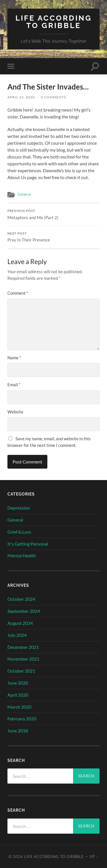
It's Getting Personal (28, 544)
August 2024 (20, 623)
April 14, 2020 (21, 97)
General (24, 194)
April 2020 (18, 695)
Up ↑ (94, 857)
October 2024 (21, 599)
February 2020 (22, 719)
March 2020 (19, 707)
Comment (18, 293)
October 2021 (21, 671)
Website (15, 412)
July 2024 (17, 635)
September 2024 (24, 611)
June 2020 (18, 683)
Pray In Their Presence (53, 237)
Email (14, 385)
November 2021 (23, 659)
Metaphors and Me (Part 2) (53, 215)
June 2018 (18, 731)
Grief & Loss (19, 532)
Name (14, 358)
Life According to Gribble (54, 22)
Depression (19, 508)
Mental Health (22, 555)
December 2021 (23, 647)
